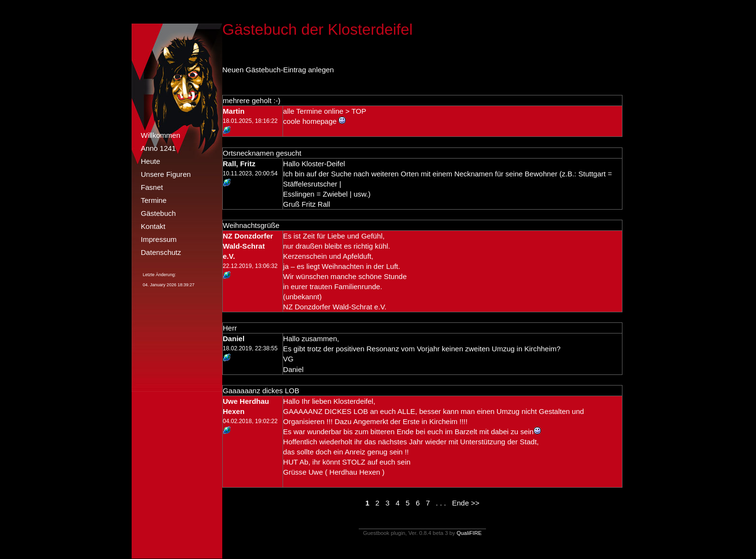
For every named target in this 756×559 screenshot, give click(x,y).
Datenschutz (161, 252)
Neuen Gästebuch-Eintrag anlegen (278, 70)
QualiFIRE (469, 533)
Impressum (159, 239)
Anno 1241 (158, 148)
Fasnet (152, 187)
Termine (154, 200)
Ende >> (466, 503)
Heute (150, 161)
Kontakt (153, 226)
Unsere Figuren (166, 174)
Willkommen (161, 135)
